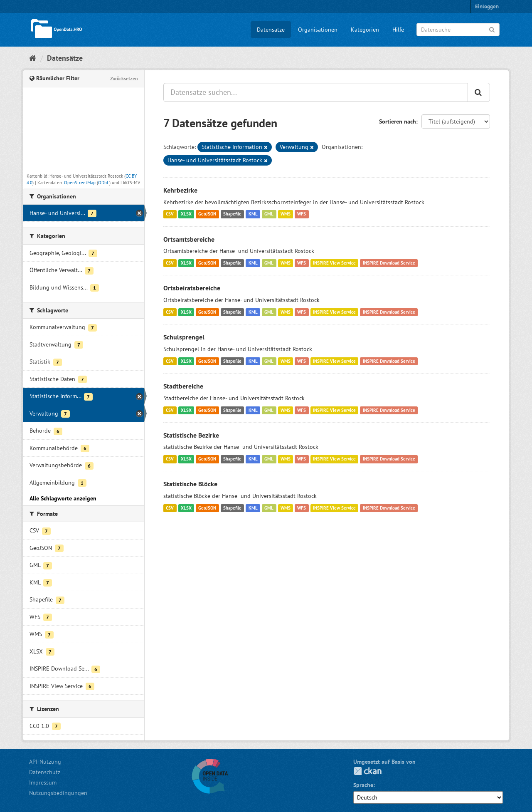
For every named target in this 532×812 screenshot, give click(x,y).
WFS (302, 214)
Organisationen (318, 30)
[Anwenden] (492, 29)
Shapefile (232, 214)
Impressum (43, 782)
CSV (170, 214)
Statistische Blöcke (190, 484)
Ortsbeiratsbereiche (192, 288)
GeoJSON (207, 214)
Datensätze (271, 30)
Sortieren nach (398, 121)
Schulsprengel (184, 337)
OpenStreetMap (80, 183)
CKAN (367, 771)
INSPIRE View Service (334, 263)
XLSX (186, 214)
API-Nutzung (45, 762)
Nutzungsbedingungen (58, 793)
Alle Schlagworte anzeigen (63, 498)
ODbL (104, 183)
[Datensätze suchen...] (316, 92)
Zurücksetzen (124, 78)
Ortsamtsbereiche (189, 239)
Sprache (363, 785)
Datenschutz (45, 772)
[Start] (33, 58)
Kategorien (365, 30)
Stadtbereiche (183, 386)
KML (253, 214)
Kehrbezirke (180, 190)
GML (269, 214)
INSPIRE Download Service (389, 263)
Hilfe (398, 30)
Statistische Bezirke (191, 435)
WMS (286, 214)
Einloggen (487, 6)
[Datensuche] (458, 30)
